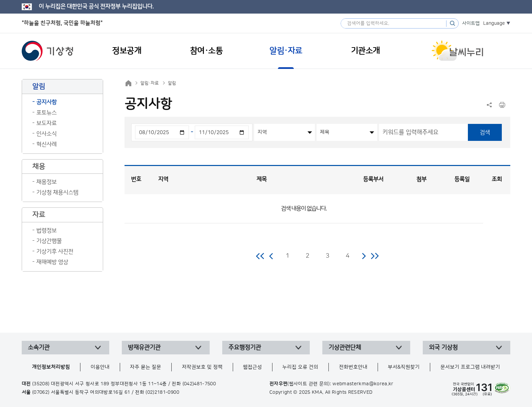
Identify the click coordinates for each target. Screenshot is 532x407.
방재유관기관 (144, 348)
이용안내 (100, 367)
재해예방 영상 (52, 262)
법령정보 (46, 230)
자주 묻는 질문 (146, 367)
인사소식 (46, 134)
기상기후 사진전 (55, 252)
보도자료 (46, 123)
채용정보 (46, 182)
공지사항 (46, 102)
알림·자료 (150, 83)
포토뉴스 (46, 113)
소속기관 (39, 348)
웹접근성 (252, 367)
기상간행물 (49, 241)
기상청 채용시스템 (57, 192)
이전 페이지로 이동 (271, 256)
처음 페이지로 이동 (260, 256)
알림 (172, 83)
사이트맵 (471, 23)
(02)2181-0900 (162, 392)
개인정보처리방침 (51, 367)
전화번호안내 (353, 367)
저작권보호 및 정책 (202, 367)
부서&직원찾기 (404, 367)
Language (494, 23)
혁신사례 (46, 144)
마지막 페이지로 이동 (375, 256)
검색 (485, 132)
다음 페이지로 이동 (364, 256)
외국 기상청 (443, 348)
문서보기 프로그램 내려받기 (470, 367)
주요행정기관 (245, 348)
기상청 (47, 51)
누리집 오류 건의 (300, 367)
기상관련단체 (345, 348)
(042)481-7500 (199, 384)
